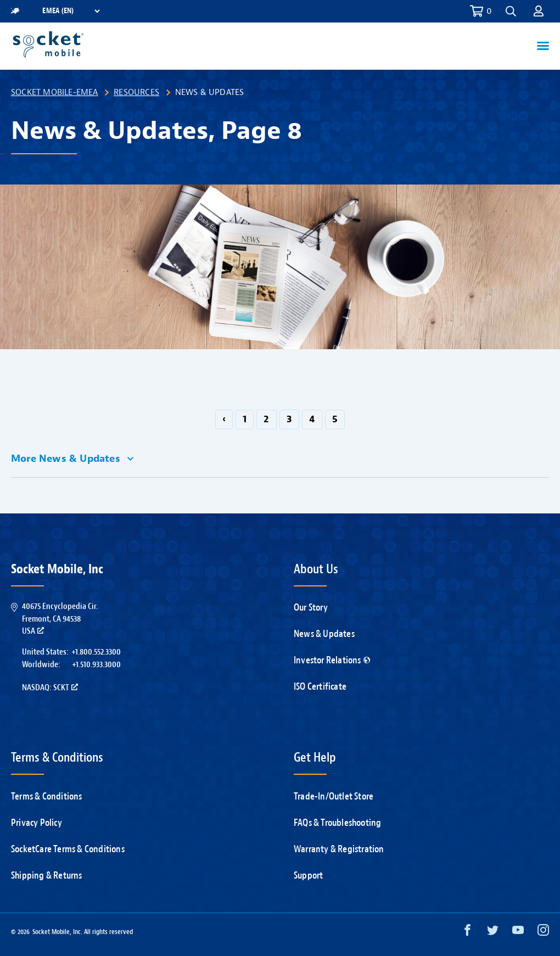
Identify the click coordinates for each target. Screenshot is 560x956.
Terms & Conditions (47, 796)
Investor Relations (332, 660)
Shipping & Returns (47, 876)
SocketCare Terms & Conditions (68, 849)
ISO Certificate (320, 687)
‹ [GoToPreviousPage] (224, 419)
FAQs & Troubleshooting (337, 823)
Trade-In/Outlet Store (334, 796)
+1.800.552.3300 (96, 652)
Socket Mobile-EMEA (55, 92)
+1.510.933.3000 (96, 664)
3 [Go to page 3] (289, 419)
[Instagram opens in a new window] (543, 933)
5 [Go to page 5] (335, 419)
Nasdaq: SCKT (50, 687)
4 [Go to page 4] (312, 419)
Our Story (311, 608)
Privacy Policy (37, 823)
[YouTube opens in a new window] (518, 933)
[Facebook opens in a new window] (467, 933)
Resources (136, 92)
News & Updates (324, 634)
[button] (511, 11)
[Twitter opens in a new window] (493, 933)
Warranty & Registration (339, 849)
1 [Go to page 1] (245, 419)
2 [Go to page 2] (266, 419)
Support (308, 876)
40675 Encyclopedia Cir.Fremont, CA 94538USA (60, 619)
